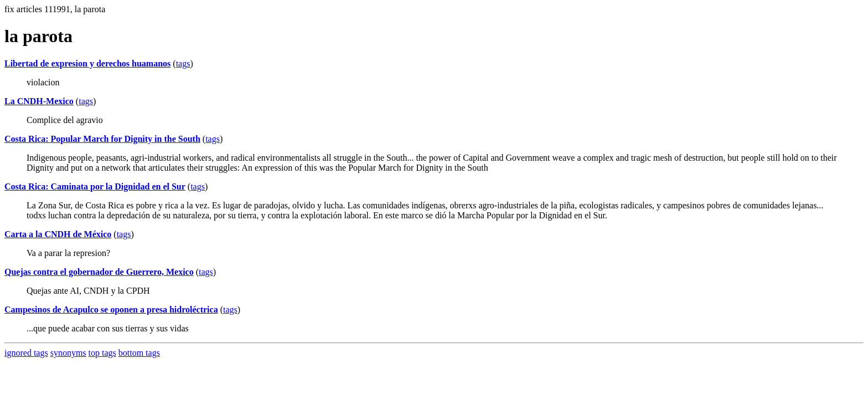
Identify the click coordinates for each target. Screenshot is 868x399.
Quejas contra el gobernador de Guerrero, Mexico (99, 272)
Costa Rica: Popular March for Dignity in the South (102, 139)
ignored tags (26, 353)
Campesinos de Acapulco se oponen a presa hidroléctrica (111, 310)
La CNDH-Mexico (39, 101)
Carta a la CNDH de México (58, 234)
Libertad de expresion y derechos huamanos (87, 63)
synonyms (68, 353)
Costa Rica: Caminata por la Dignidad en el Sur (95, 186)
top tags (102, 353)
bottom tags (139, 353)
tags (183, 63)
